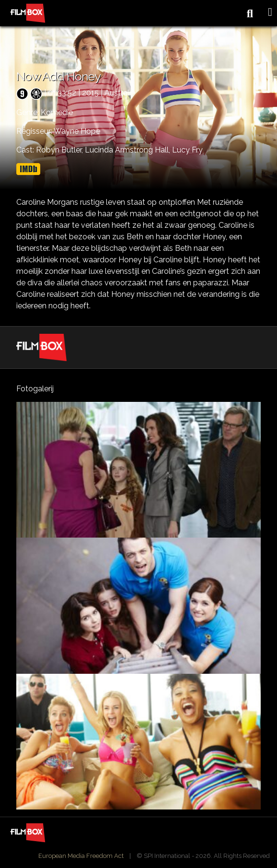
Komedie (57, 112)
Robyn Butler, (60, 150)
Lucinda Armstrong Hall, (128, 150)
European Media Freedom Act (81, 856)
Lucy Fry (187, 150)
